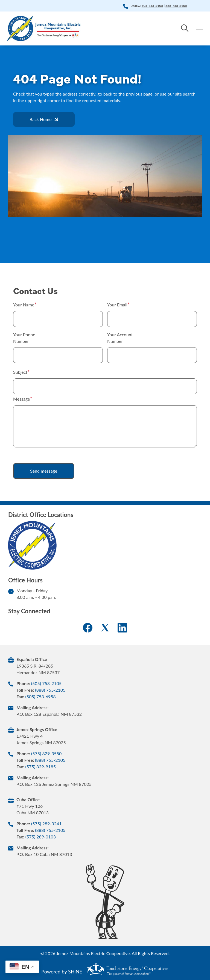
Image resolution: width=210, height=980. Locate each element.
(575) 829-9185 (41, 767)
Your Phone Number (24, 338)
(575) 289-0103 (41, 837)
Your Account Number (120, 338)
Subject (20, 372)
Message (22, 399)
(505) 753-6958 (40, 696)
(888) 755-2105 (50, 690)
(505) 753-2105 (46, 683)
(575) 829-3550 (46, 753)
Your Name (24, 305)
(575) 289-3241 (46, 824)
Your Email (117, 305)
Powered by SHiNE (62, 972)
